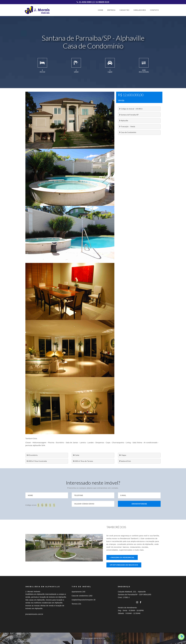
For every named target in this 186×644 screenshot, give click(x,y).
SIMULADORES (140, 10)
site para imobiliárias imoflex (93, 638)
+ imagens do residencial (122, 557)
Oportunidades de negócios (124, 565)
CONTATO (154, 10)
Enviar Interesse (139, 504)
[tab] (93, 628)
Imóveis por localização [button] (35, 628)
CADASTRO (124, 10)
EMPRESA (111, 10)
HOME (101, 10)
